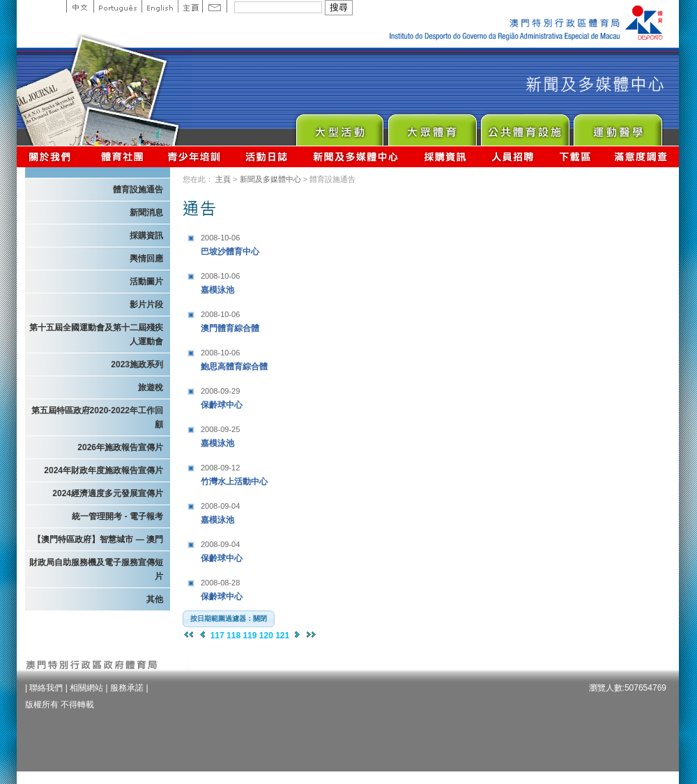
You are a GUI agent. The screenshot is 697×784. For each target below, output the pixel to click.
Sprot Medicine (617, 126)
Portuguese (117, 6)
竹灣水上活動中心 (288, 473)
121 (282, 636)
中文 (80, 6)
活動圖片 (146, 282)
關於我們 (53, 156)
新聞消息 (146, 213)
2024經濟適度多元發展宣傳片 (108, 493)
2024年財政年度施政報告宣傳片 (104, 470)
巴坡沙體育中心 (288, 243)
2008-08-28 (220, 583)
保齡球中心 (288, 396)
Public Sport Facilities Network (524, 126)
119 (250, 636)
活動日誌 (267, 156)
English (160, 6)
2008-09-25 (220, 429)
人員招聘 (513, 156)
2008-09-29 (220, 391)
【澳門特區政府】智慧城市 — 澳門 (98, 539)
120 (266, 636)
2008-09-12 (220, 468)
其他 (155, 599)
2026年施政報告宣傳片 (120, 447)
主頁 (190, 6)
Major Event (339, 126)
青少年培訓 (194, 156)
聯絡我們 (46, 688)
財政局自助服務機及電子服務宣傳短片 (96, 569)
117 (217, 636)
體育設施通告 (138, 190)
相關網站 (86, 688)
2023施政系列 (137, 364)
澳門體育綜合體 (288, 320)
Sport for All (432, 126)
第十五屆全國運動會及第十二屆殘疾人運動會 (96, 335)
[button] (229, 619)
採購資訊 (445, 156)
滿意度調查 (641, 156)
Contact (215, 6)
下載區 (575, 156)
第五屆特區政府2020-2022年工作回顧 (97, 417)
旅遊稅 (151, 387)
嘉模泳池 (288, 281)
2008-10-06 (220, 238)
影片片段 (146, 305)
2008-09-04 (220, 506)
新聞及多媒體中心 (356, 156)
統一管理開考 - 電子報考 (117, 516)
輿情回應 (146, 259)
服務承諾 (127, 688)
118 (233, 636)
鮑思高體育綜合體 (288, 358)
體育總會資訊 (122, 156)
